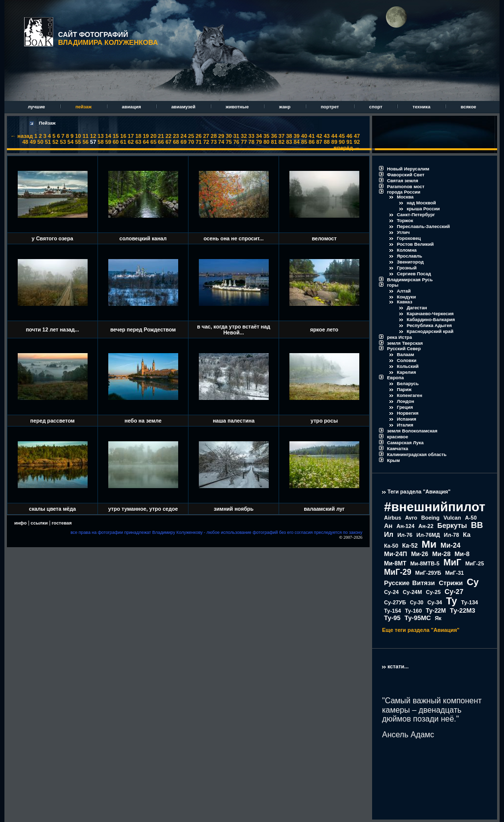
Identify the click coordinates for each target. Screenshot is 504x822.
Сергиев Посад (414, 274)
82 (282, 142)
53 (63, 142)
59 (108, 142)
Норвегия (408, 413)
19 (146, 136)
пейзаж (84, 107)
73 (214, 142)
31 (236, 136)
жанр (285, 107)
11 (86, 136)
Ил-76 (405, 535)
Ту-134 (470, 602)
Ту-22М (436, 611)
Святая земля (402, 181)
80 (266, 142)
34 (259, 136)
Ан (388, 526)
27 (206, 136)
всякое (469, 107)
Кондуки (406, 297)
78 (252, 142)
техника (422, 107)
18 (138, 136)
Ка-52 (410, 546)
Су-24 (391, 592)
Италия (405, 425)
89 (334, 142)
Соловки (407, 361)
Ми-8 (462, 554)
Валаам (405, 355)
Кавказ (404, 302)
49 (33, 142)
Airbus (393, 518)
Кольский (408, 366)
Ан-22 (426, 526)
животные (238, 107)
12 (93, 136)
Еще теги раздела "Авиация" (421, 630)
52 (55, 142)
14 (108, 136)
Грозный (407, 268)
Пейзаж (47, 123)
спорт (376, 107)
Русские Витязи (409, 583)
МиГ (452, 562)
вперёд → (347, 148)
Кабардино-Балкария (431, 320)
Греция (405, 407)
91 (349, 142)
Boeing (430, 518)
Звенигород (410, 262)
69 (184, 142)
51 (48, 142)
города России (404, 192)
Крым (393, 460)
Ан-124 (405, 526)
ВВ (477, 525)
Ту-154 (392, 611)
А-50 (471, 518)
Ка (467, 535)
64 (146, 142)
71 (198, 142)
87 (319, 142)
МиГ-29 (397, 572)
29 (221, 136)
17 (131, 136)
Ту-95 (392, 618)
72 (206, 142)
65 (154, 142)
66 (161, 142)
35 (266, 136)
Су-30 (417, 603)
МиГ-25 (474, 563)
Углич (403, 232)
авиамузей (184, 107)
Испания (407, 419)
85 (304, 142)
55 (78, 142)
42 (319, 136)
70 (191, 142)
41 (312, 136)
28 (214, 136)
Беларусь (408, 384)
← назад (21, 136)
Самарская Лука (405, 443)
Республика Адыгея (429, 326)
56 (86, 142)
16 (123, 136)
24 (184, 136)
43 (327, 136)
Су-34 (435, 602)
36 (274, 136)
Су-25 (433, 592)
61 (123, 142)
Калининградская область (417, 455)
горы (393, 285)
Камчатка (397, 449)
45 (342, 136)
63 (138, 142)
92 (357, 142)
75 (229, 142)
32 (244, 136)
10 (78, 136)
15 (116, 136)
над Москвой (421, 203)
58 (100, 142)
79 (259, 142)
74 (221, 142)
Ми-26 (420, 554)
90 (342, 142)
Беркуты (452, 526)
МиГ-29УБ (428, 573)
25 (191, 136)
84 (296, 142)
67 (168, 142)
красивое (397, 437)
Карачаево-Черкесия (430, 314)
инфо (20, 523)
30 (229, 136)
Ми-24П (395, 554)
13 (100, 136)
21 (161, 136)
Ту (452, 601)
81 (274, 142)
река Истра (399, 337)
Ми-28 (441, 554)
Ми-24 (451, 545)
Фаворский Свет (406, 175)
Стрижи (451, 583)
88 (327, 142)
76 (236, 142)
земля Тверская (405, 343)
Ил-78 (452, 535)
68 (176, 142)
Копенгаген (409, 395)
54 (70, 142)
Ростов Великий (415, 244)
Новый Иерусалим (408, 169)
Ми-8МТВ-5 (425, 563)
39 (296, 136)
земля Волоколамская (412, 431)
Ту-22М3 (463, 610)
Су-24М (412, 592)
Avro (411, 518)
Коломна (407, 250)
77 (244, 142)
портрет (331, 107)
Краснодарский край (430, 331)
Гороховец (409, 238)
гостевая (62, 523)
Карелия (406, 372)
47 (357, 136)
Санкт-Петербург (416, 215)
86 (312, 142)
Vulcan (452, 518)
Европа (395, 378)
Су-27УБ (395, 602)
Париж (404, 390)
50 (40, 142)
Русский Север (404, 349)
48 (25, 142)
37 (282, 136)
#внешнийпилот (435, 507)
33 (252, 136)
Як (438, 618)
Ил (389, 534)
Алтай (404, 291)
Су (472, 582)
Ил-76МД (428, 535)
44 (334, 136)
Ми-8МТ (395, 563)
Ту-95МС (418, 618)
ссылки (39, 523)
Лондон (405, 401)
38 (289, 136)
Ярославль (409, 256)
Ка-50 (391, 546)
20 (154, 136)
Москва (405, 197)
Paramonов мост (406, 187)
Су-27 (454, 592)
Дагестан (417, 308)
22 (168, 136)
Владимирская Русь (410, 280)
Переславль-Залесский (423, 227)
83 (289, 142)
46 (349, 136)
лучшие (37, 107)
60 (116, 142)
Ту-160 (413, 611)
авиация (132, 107)
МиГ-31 (454, 573)
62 (131, 142)
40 (304, 136)
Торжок (405, 221)
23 (176, 136)
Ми (429, 544)
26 (198, 136)
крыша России (423, 209)
